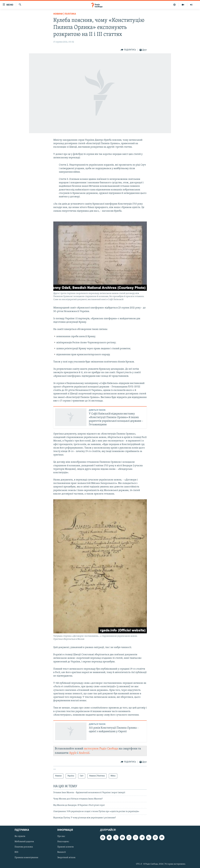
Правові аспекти (66, 847)
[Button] (128, 50)
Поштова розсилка (24, 847)
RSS (16, 852)
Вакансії (62, 852)
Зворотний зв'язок (66, 857)
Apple (73, 753)
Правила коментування (26, 857)
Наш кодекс (63, 842)
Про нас (61, 836)
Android (84, 753)
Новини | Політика (65, 14)
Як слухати (20, 836)
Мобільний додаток (24, 842)
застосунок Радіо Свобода (101, 749)
